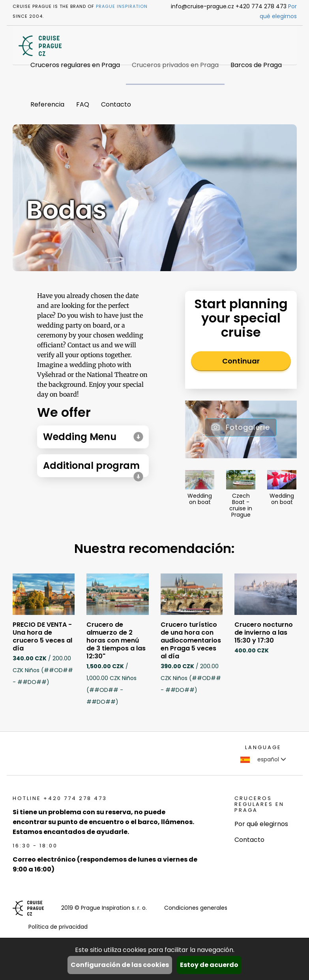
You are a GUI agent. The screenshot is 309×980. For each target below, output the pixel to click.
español (263, 759)
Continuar (241, 361)
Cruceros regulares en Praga (75, 65)
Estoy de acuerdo (209, 965)
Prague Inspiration (122, 6)
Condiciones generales (196, 908)
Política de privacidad (58, 927)
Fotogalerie (241, 427)
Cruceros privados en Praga (175, 65)
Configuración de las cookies (120, 965)
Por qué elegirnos (261, 824)
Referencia (47, 104)
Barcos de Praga (256, 65)
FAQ (83, 104)
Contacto (116, 104)
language (263, 747)
